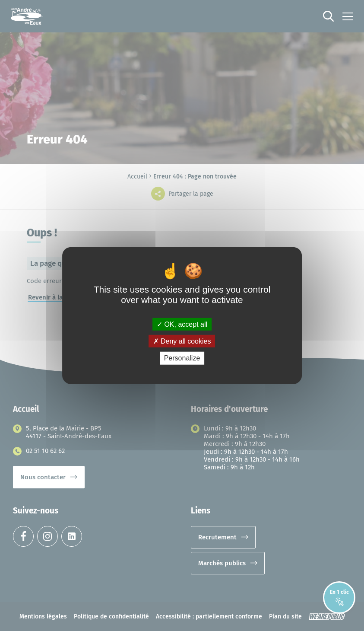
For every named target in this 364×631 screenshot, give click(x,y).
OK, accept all (182, 324)
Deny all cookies (182, 341)
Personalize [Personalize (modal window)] (182, 358)
